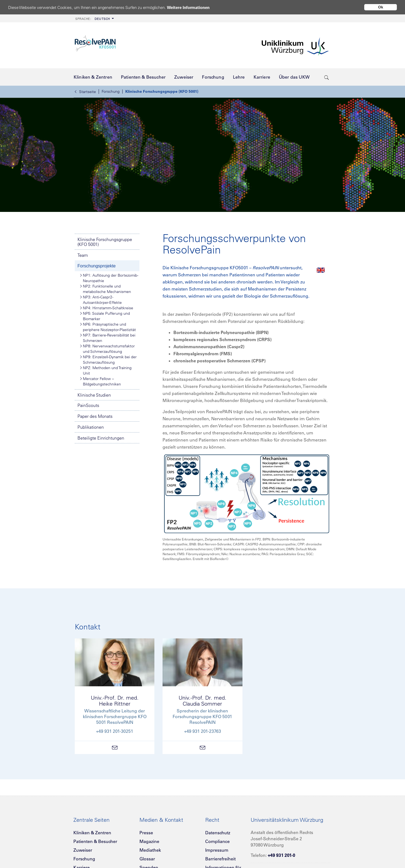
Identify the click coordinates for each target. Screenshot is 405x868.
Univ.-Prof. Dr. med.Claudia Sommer (202, 701)
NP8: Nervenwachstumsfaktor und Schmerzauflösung (108, 349)
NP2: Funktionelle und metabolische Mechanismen (106, 289)
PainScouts (88, 405)
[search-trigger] (327, 77)
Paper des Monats (95, 416)
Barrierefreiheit (220, 859)
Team (83, 255)
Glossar (147, 859)
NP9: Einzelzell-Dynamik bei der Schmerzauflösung (108, 359)
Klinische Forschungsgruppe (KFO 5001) (162, 91)
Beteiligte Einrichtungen (101, 438)
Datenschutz (218, 833)
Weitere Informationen (188, 7)
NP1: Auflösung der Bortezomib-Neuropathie (109, 278)
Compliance (217, 841)
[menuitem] (94, 18)
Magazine (149, 841)
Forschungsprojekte (97, 266)
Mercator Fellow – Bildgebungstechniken (101, 381)
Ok (381, 7)
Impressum (217, 850)
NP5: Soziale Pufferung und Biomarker (105, 316)
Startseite (85, 92)
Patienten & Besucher (95, 841)
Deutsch (93, 19)
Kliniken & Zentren (92, 833)
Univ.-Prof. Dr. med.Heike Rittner (115, 701)
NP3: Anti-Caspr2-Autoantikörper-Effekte (101, 300)
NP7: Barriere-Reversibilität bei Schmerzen (108, 338)
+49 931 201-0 (281, 855)
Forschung (111, 91)
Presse (146, 833)
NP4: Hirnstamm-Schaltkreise (107, 308)
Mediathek (150, 850)
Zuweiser (83, 850)
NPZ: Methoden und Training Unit (106, 370)
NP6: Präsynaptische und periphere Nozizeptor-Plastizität (108, 327)
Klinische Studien (94, 395)
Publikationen (91, 427)
